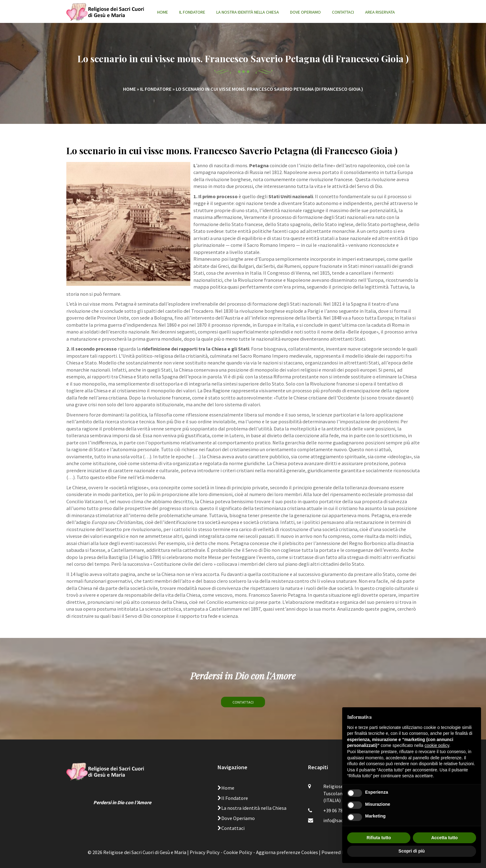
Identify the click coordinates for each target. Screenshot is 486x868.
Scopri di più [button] (412, 851)
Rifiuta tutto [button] (379, 838)
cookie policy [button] (437, 745)
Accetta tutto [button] (444, 838)
